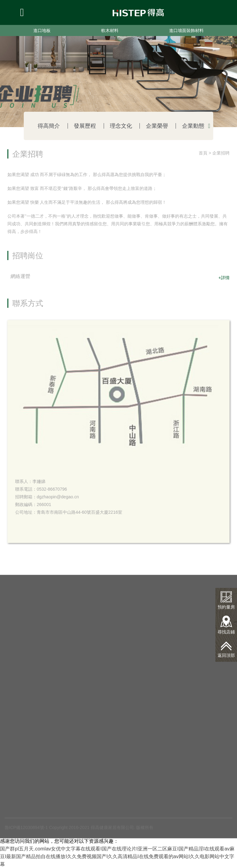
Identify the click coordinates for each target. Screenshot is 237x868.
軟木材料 (110, 30)
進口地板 (42, 30)
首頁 (203, 153)
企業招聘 (221, 153)
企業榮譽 (157, 126)
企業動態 (193, 126)
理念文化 (121, 126)
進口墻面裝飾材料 (186, 30)
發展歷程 (85, 126)
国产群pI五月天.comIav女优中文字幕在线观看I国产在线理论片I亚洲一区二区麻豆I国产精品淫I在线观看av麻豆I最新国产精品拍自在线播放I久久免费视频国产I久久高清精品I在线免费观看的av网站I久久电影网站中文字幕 (117, 856)
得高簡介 (49, 126)
